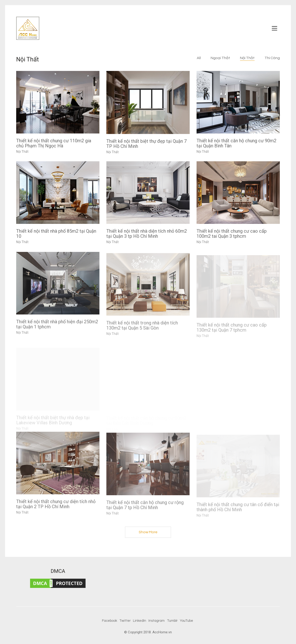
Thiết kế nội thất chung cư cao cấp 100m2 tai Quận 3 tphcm (232, 234)
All (199, 58)
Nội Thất (247, 58)
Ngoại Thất (220, 58)
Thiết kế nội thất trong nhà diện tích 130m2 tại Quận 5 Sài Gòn (142, 331)
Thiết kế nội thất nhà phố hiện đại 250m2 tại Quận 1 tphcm (57, 328)
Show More (148, 534)
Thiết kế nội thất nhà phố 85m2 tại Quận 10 (56, 234)
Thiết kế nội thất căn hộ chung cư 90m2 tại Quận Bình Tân (236, 143)
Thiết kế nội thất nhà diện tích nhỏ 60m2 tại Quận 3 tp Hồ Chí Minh (147, 234)
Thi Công (272, 58)
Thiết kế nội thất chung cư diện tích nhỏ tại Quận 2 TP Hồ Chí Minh (56, 508)
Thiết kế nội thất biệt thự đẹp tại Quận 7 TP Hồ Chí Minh (146, 144)
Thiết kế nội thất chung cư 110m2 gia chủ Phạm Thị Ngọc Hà (54, 143)
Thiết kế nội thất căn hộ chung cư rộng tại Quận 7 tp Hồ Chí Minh (145, 511)
